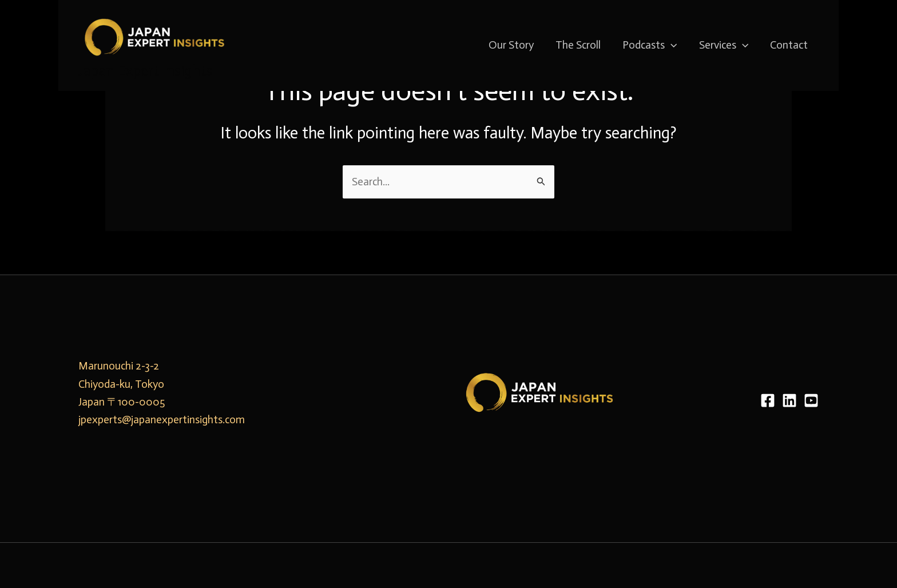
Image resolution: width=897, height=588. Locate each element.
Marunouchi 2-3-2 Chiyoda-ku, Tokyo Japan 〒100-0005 (122, 384)
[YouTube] (811, 400)
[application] (671, 45)
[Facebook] (768, 400)
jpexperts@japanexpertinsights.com (162, 420)
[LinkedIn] (789, 400)
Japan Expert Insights (145, 71)
